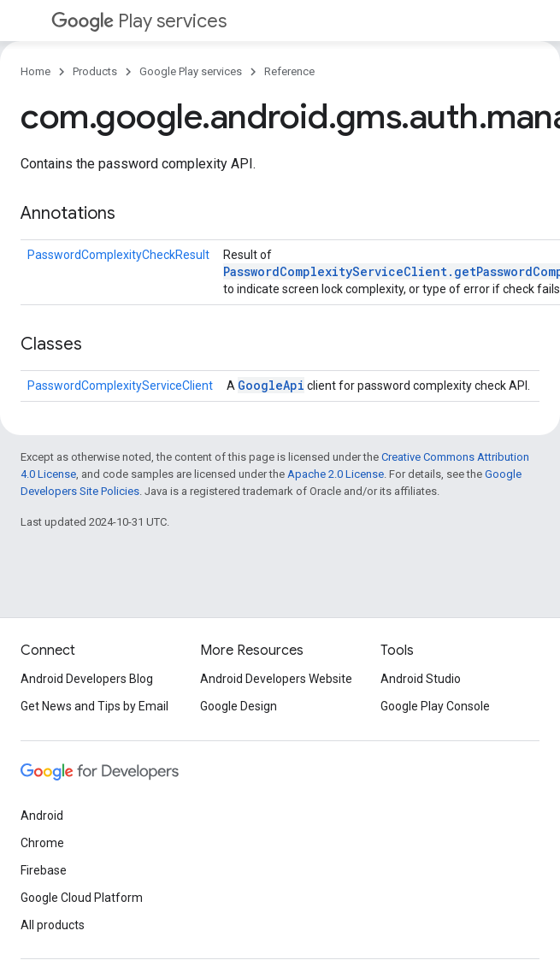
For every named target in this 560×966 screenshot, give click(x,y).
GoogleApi (271, 385)
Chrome (42, 843)
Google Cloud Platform (82, 898)
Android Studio (421, 679)
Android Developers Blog (87, 679)
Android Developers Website (276, 679)
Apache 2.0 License (336, 474)
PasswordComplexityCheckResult (118, 255)
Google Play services (191, 71)
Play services (139, 21)
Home (35, 71)
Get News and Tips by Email (94, 706)
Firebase (44, 870)
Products (95, 71)
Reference (289, 71)
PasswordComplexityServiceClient (120, 386)
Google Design (239, 706)
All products (53, 925)
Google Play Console (435, 706)
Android (42, 816)
